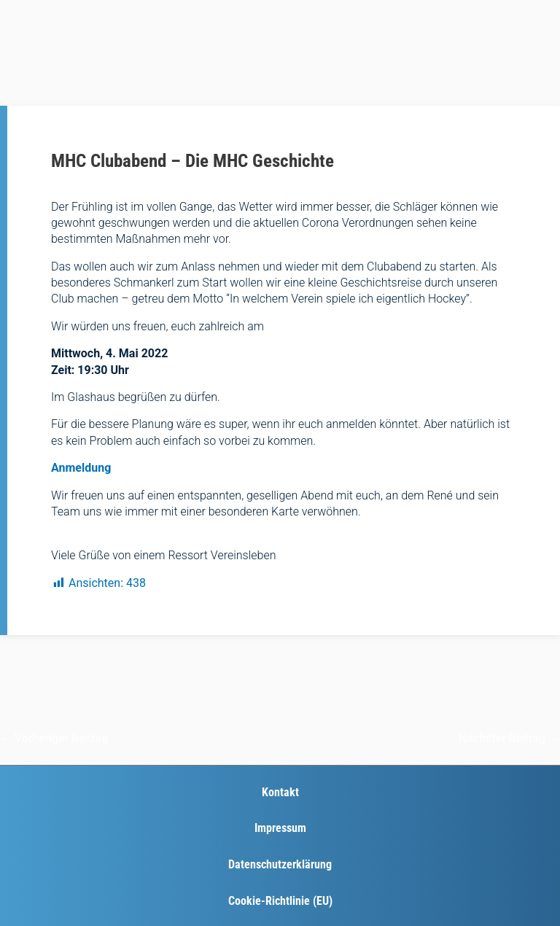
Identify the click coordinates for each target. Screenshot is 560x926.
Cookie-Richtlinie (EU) (280, 901)
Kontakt (280, 792)
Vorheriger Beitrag (54, 738)
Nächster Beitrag (509, 738)
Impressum (280, 828)
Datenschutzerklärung (280, 864)
